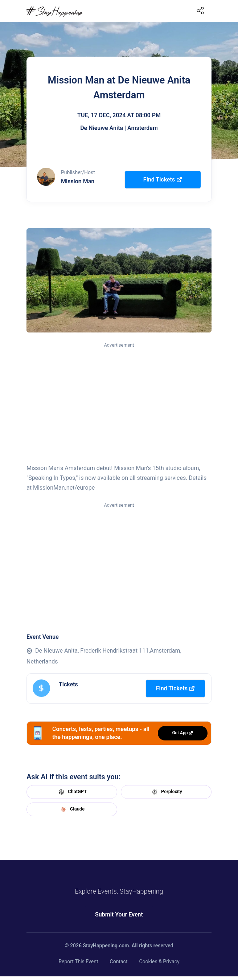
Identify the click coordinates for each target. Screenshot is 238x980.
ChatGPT (72, 792)
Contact (119, 961)
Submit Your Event (119, 914)
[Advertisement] (119, 404)
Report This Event (78, 961)
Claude (72, 809)
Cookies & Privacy (159, 961)
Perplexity (166, 792)
